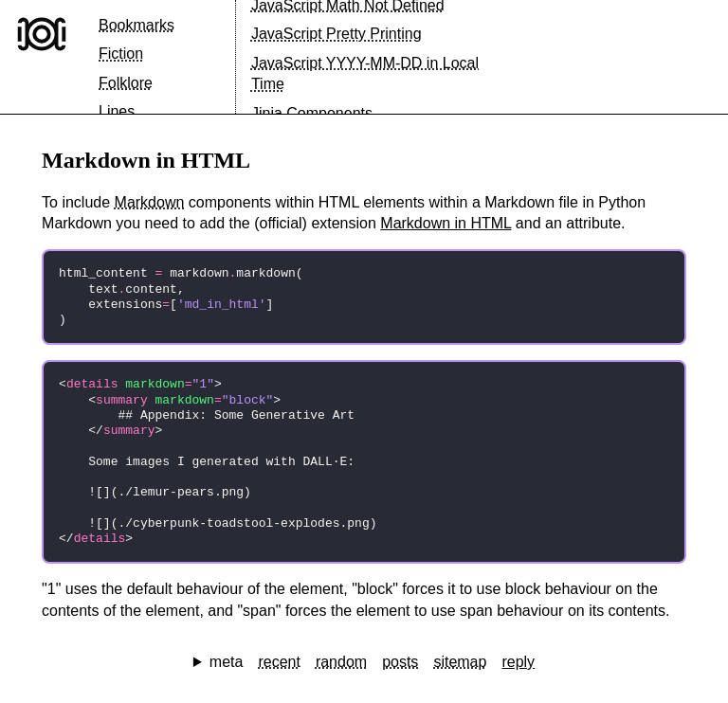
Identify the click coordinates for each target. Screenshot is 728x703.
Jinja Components (312, 113)
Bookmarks (136, 25)
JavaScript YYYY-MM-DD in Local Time (365, 73)
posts (400, 662)
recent (279, 662)
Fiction (121, 54)
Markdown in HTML (446, 223)
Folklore (126, 83)
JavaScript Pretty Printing (337, 34)
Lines (117, 111)
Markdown (150, 202)
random (341, 662)
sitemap (460, 662)
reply (518, 662)
